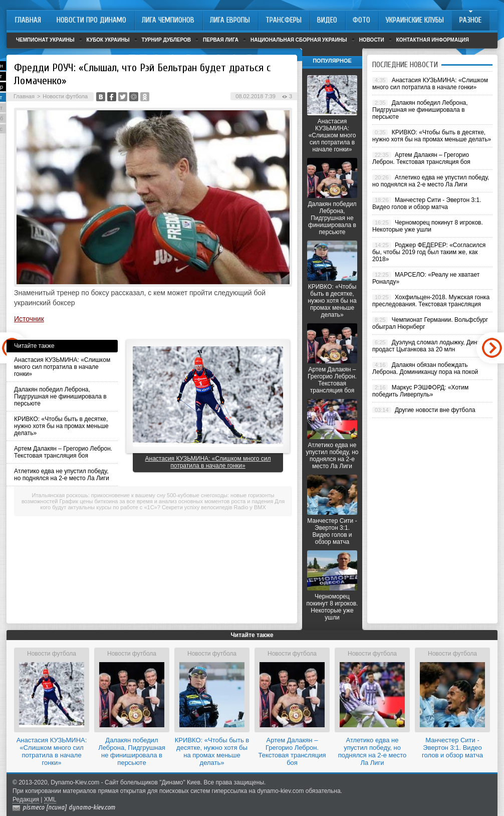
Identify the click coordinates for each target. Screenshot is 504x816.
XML (50, 799)
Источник (29, 319)
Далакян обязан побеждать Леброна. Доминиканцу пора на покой (425, 368)
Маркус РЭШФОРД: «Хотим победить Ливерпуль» (420, 391)
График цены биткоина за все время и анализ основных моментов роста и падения (167, 501)
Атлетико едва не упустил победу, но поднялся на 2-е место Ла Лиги (62, 475)
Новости (372, 40)
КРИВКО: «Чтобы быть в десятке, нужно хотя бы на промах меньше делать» (61, 426)
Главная (24, 96)
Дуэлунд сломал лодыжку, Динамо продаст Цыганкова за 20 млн (430, 346)
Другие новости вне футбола (435, 410)
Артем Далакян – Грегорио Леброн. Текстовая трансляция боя (63, 452)
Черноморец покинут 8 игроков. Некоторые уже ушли (332, 607)
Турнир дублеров (167, 40)
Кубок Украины (108, 40)
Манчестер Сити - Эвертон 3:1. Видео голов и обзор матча (332, 531)
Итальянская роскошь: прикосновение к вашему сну (99, 495)
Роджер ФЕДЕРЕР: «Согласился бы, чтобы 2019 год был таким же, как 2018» (429, 252)
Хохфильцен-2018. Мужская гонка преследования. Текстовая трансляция (431, 301)
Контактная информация (433, 40)
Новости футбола (65, 96)
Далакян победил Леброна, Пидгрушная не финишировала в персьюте (60, 396)
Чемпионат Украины (45, 40)
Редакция (26, 799)
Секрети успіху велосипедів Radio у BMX (214, 507)
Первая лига (221, 40)
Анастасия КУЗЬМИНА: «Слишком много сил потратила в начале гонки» (62, 367)
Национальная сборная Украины (299, 40)
